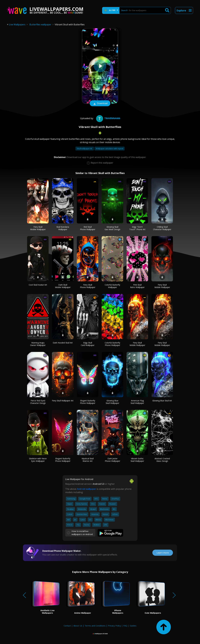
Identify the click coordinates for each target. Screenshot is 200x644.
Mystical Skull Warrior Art (88, 460)
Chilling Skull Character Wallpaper (162, 228)
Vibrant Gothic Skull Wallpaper (137, 460)
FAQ (125, 626)
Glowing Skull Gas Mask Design (112, 228)
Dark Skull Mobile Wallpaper (63, 286)
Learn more (163, 553)
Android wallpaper (86, 489)
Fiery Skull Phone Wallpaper (88, 286)
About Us (78, 626)
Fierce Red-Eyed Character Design (38, 402)
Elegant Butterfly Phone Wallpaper (88, 402)
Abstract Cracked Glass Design (162, 460)
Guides (133, 626)
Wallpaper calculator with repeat (110, 149)
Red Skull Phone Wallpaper (88, 228)
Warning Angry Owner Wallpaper (38, 344)
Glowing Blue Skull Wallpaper (112, 402)
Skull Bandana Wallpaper (63, 228)
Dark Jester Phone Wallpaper (112, 460)
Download (100, 104)
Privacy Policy (114, 626)
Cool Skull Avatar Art (38, 285)
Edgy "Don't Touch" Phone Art (137, 228)
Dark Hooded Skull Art (63, 343)
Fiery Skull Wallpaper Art (63, 401)
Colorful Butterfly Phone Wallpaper (112, 344)
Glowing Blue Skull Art (162, 401)
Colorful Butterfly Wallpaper (112, 286)
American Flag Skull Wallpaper (137, 402)
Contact (67, 626)
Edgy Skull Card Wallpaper (88, 344)
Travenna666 (108, 118)
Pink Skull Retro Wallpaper (137, 286)
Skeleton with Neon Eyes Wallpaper (38, 460)
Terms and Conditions (95, 626)
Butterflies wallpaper (40, 25)
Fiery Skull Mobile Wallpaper (38, 228)
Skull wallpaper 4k (85, 149)
